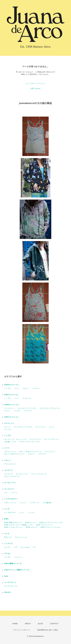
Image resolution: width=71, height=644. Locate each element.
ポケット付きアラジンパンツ (30, 452)
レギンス (31, 454)
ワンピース (27, 398)
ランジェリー (9, 489)
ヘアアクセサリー (11, 499)
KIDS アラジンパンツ (45, 525)
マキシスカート (10, 464)
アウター (8, 554)
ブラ (6, 493)
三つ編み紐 (47, 503)
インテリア (8, 544)
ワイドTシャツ (35, 439)
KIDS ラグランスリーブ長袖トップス (19, 525)
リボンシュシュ (10, 503)
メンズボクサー (10, 513)
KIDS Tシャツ (31, 523)
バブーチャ (42, 454)
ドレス (52, 427)
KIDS (6, 519)
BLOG (41, 624)
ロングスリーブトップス (27, 408)
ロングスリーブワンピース (50, 408)
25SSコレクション (12, 395)
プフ (34, 547)
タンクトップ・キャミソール (15, 439)
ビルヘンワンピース (12, 476)
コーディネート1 (11, 586)
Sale (6, 576)
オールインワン (22, 474)
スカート (26, 388)
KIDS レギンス (32, 527)
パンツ (17, 388)
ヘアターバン (35, 503)
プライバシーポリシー (22, 630)
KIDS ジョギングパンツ (13, 527)
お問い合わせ (35, 88)
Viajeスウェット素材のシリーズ (17, 570)
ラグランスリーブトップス (30, 442)
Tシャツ (7, 411)
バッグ (7, 534)
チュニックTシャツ (52, 439)
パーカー (36, 388)
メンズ (7, 509)
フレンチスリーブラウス (23, 427)
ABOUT (28, 624)
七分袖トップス (10, 442)
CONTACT (54, 624)
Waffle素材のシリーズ (13, 564)
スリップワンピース (39, 474)
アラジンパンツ (10, 452)
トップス (8, 388)
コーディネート (10, 582)
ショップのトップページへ (35, 84)
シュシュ (23, 503)
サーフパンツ (41, 427)
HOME (15, 624)
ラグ (16, 547)
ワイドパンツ (9, 408)
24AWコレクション (12, 405)
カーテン (8, 547)
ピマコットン (9, 423)
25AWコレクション (12, 385)
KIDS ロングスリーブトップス (51, 523)
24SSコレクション (12, 417)
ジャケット (18, 557)
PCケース (8, 537)
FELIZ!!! (8, 592)
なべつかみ (25, 547)
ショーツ (14, 493)
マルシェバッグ (21, 537)
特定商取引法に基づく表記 (48, 630)
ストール (8, 429)
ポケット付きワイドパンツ (14, 454)
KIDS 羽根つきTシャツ (13, 523)
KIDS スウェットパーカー (51, 527)
